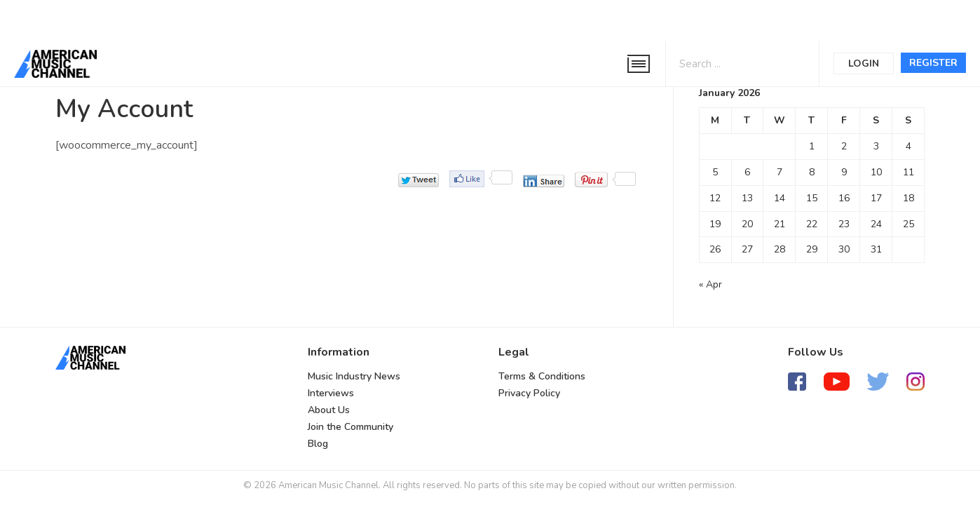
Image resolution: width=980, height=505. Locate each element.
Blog (318, 444)
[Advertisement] (423, 19)
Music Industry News (354, 376)
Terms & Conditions (542, 376)
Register (933, 63)
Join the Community (351, 427)
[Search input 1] (725, 63)
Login (864, 63)
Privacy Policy (529, 393)
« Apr (710, 284)
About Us (329, 410)
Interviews (331, 393)
